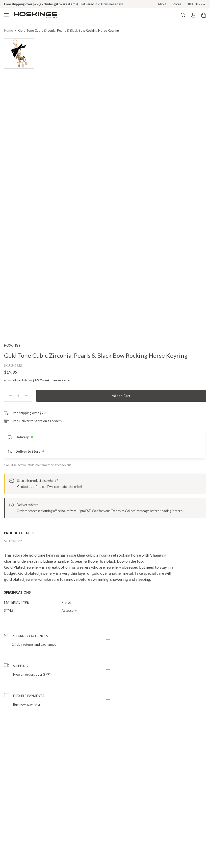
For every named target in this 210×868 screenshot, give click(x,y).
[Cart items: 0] (204, 15)
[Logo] (35, 15)
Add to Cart (121, 408)
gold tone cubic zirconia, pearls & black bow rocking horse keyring (69, 30)
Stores (177, 4)
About (162, 4)
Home (8, 30)
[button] (57, 652)
